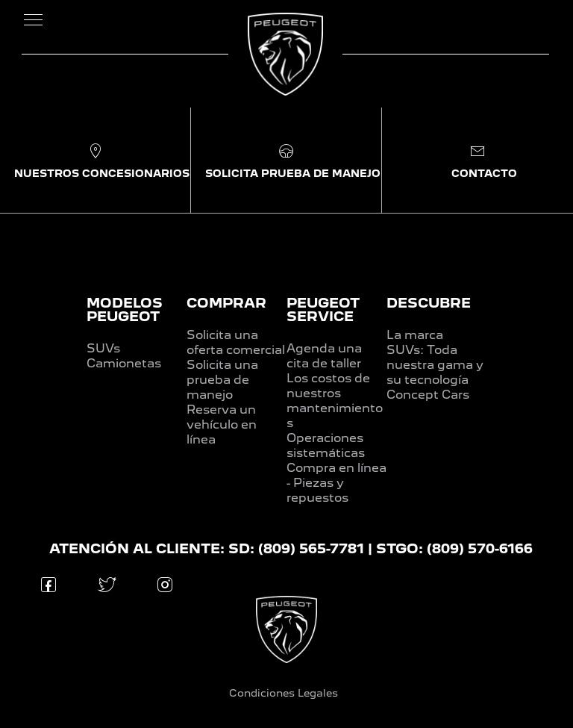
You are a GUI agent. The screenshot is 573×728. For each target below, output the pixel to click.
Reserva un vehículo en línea (222, 424)
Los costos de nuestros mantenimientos (335, 401)
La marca (415, 335)
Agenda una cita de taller (324, 356)
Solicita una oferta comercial (236, 342)
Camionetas (124, 363)
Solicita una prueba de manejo (222, 380)
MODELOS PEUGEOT (125, 309)
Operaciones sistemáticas (326, 445)
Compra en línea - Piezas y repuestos (336, 483)
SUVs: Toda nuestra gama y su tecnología (435, 365)
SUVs (103, 348)
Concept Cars (428, 395)
